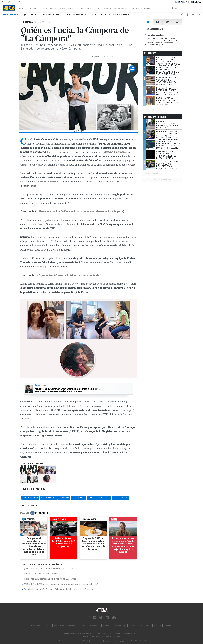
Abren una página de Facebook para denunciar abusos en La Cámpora (81, 211)
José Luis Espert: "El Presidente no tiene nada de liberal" (51, 568)
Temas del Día (11, 14)
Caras (47, 626)
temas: (25, 495)
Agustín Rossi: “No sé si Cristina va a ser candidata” (70, 275)
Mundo (59, 8)
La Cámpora (64, 498)
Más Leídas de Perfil (156, 117)
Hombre (83, 626)
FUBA (108, 498)
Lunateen (157, 626)
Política (24, 8)
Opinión (90, 8)
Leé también (43, 385)
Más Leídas (150, 53)
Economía (47, 8)
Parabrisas (107, 626)
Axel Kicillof (99, 14)
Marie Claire (59, 626)
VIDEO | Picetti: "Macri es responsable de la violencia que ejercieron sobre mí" (61, 584)
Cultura (69, 8)
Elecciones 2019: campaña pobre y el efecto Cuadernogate (52, 579)
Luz (141, 626)
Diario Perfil (35, 626)
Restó (111, 8)
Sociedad (35, 8)
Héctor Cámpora (120, 498)
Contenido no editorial (162, 8)
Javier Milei (31, 14)
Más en (35, 513)
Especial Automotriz (136, 8)
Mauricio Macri (121, 14)
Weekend (94, 626)
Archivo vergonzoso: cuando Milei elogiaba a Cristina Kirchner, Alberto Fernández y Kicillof (67, 390)
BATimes (169, 626)
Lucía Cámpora (78, 498)
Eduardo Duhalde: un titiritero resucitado (44, 574)
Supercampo (121, 626)
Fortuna (71, 626)
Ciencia (80, 8)
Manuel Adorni (52, 14)
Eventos (101, 8)
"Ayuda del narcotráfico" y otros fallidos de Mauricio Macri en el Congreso (59, 589)
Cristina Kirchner (76, 14)
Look (133, 626)
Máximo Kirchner (48, 498)
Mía (148, 626)
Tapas (120, 8)
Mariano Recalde (95, 498)
